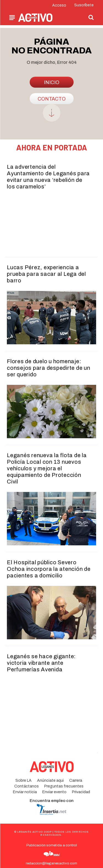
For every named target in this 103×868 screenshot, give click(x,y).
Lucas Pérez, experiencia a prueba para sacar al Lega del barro (46, 274)
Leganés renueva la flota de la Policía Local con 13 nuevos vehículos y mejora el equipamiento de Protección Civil (47, 468)
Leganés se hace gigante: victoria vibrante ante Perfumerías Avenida (41, 663)
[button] (91, 17)
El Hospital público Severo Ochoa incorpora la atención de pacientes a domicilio (49, 569)
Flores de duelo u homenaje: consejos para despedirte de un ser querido (49, 368)
